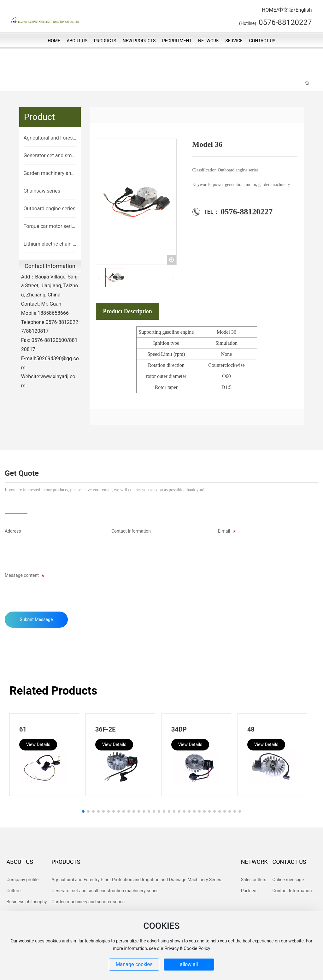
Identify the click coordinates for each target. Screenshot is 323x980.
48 (251, 729)
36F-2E (106, 729)
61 (23, 729)
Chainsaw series (42, 191)
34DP (179, 729)
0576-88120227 (247, 212)
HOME (269, 10)
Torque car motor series (49, 227)
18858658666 (53, 313)
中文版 (286, 10)
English (304, 10)
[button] (83, 811)
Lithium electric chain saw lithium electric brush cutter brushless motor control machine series (50, 244)
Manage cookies (134, 964)
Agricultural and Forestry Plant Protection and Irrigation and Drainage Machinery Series (50, 138)
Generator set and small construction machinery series (50, 156)
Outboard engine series (50, 209)
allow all (189, 964)
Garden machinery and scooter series (49, 174)
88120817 (37, 331)
